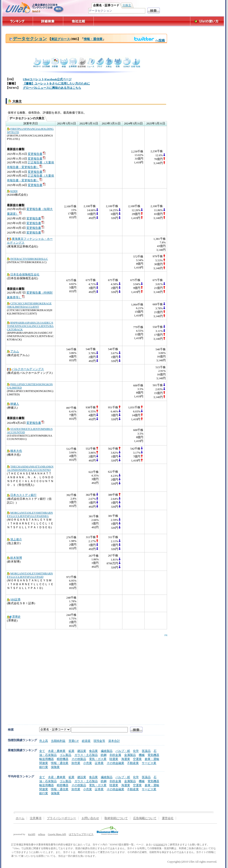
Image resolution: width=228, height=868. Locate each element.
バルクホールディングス (25, 369)
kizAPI (32, 834)
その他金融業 (115, 763)
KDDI (12, 191)
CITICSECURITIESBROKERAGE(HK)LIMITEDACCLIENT (29, 305)
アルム (13, 351)
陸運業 (114, 759)
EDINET (160, 844)
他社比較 (79, 21)
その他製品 (79, 759)
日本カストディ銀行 (22, 495)
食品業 (93, 751)
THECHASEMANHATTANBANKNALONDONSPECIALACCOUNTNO (30, 468)
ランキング (17, 21)
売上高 (44, 741)
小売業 (88, 763)
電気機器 (153, 755)
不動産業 (133, 763)
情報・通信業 (93, 39)
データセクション (28, 39)
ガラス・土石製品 (86, 755)
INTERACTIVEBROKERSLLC (27, 259)
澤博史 (14, 617)
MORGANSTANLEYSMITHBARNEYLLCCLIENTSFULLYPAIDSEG (30, 514)
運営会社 (168, 818)
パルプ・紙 (123, 751)
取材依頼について (116, 818)
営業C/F (74, 741)
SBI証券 (14, 600)
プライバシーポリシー (61, 818)
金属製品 (130, 755)
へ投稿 (149, 40)
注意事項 (36, 818)
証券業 (99, 763)
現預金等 (99, 741)
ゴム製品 (65, 755)
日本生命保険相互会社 (23, 275)
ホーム (20, 818)
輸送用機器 (47, 759)
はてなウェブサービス (81, 834)
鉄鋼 (104, 755)
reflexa (42, 834)
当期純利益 (58, 741)
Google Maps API (57, 834)
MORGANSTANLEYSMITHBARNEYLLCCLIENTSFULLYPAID (30, 575)
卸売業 (76, 763)
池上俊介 (14, 539)
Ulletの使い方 (207, 21)
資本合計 (114, 741)
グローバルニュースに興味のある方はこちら (52, 88)
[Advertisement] (42, 676)
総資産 (86, 741)
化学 (136, 751)
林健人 (13, 404)
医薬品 (146, 751)
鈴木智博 (14, 558)
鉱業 (72, 751)
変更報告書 (37, 154)
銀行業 (44, 767)
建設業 (82, 751)
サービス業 (149, 763)
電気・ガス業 (98, 759)
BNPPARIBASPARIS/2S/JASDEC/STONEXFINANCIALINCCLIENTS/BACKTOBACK (30, 326)
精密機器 (63, 759)
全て (42, 751)
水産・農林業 (57, 751)
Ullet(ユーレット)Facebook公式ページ (47, 79)
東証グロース (61, 39)
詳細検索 (48, 21)
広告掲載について (145, 818)
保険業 (55, 767)
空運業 (137, 759)
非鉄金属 (115, 755)
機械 (142, 755)
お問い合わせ (90, 818)
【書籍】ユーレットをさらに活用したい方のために (56, 84)
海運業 (126, 759)
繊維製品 (107, 751)
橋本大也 (14, 451)
